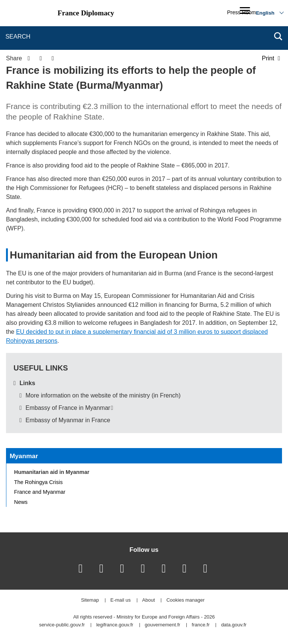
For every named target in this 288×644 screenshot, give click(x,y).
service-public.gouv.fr (62, 625)
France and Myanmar (40, 492)
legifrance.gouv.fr (115, 625)
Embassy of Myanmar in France (68, 420)
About (148, 600)
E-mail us (120, 600)
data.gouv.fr (234, 625)
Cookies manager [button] (186, 600)
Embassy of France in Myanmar (68, 408)
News (21, 502)
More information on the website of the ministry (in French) (103, 395)
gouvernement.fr (163, 625)
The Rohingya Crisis (39, 482)
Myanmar (24, 456)
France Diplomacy (86, 13)
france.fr (201, 625)
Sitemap (90, 600)
